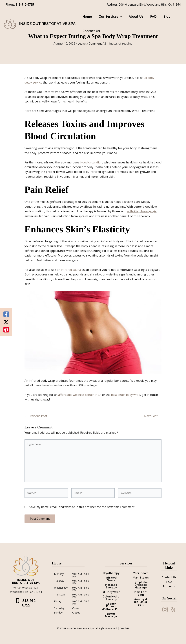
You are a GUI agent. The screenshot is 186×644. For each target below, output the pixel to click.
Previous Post (36, 416)
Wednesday (61, 588)
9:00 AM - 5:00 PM (81, 575)
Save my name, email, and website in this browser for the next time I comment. (82, 507)
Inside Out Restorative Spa (47, 24)
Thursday (59, 595)
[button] (119, 16)
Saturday (59, 608)
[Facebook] (6, 314)
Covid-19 (125, 628)
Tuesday (59, 581)
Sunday (58, 613)
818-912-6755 (25, 5)
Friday (58, 602)
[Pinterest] (6, 330)
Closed (76, 608)
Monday (59, 574)
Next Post (153, 416)
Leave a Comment (90, 43)
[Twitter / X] (6, 322)
